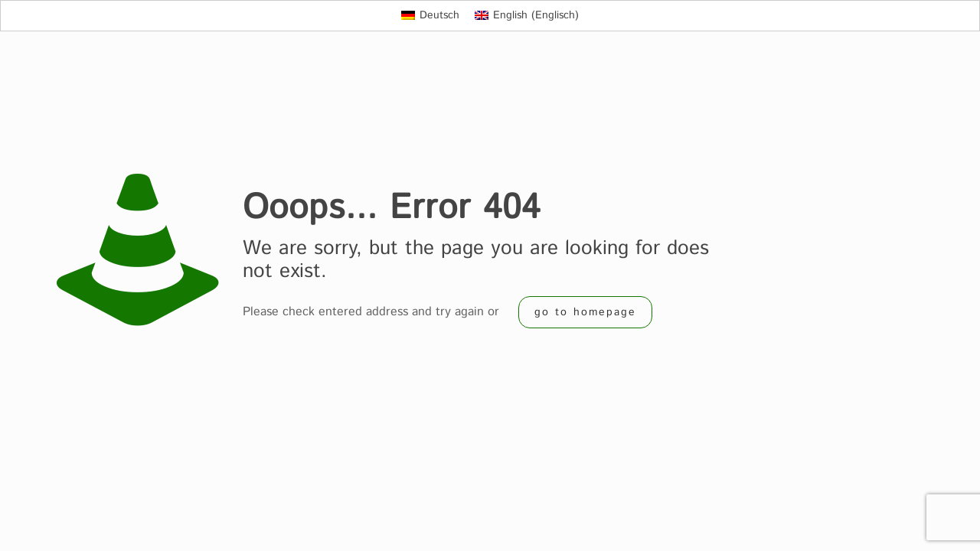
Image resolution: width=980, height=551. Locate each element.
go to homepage (585, 312)
